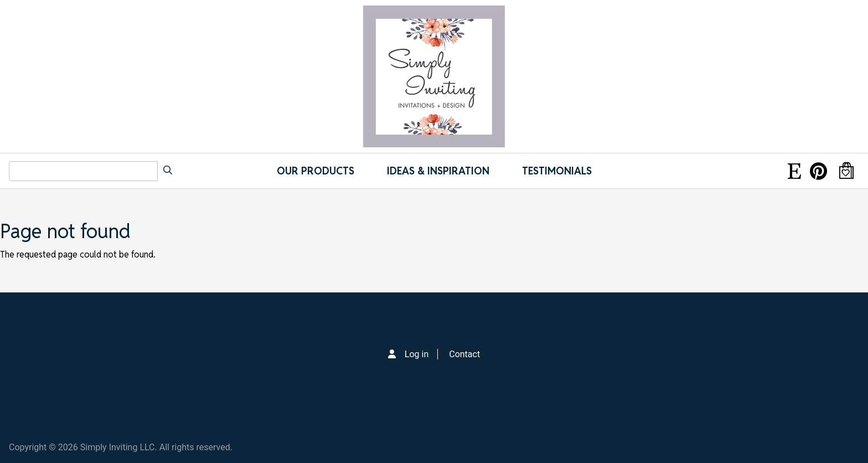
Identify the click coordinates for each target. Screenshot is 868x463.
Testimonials (557, 171)
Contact (464, 354)
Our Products (316, 171)
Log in (417, 354)
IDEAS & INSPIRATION (438, 171)
